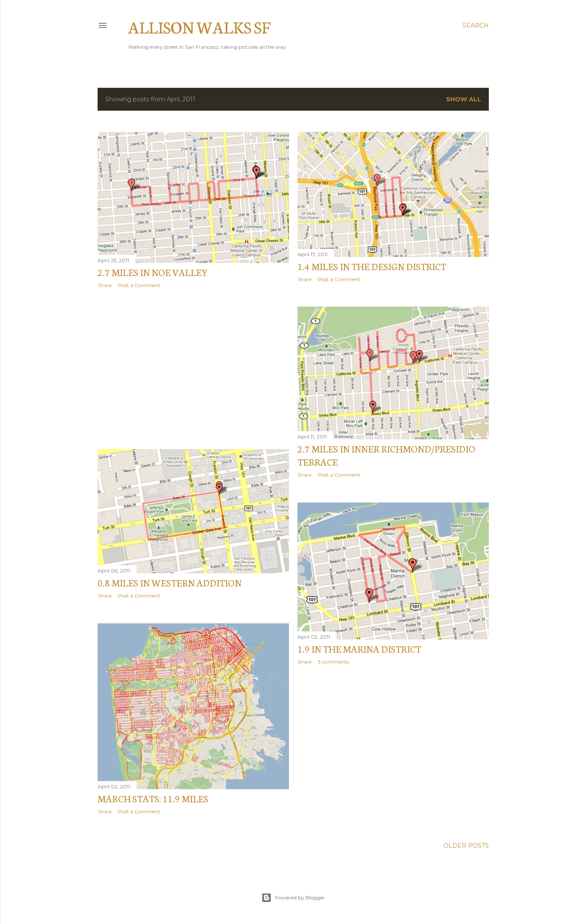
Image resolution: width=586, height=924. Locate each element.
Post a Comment (139, 285)
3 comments (333, 662)
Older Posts (466, 846)
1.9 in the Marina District (359, 649)
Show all (464, 99)
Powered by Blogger (293, 898)
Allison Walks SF (199, 27)
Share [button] (105, 285)
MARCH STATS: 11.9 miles (153, 798)
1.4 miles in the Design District (372, 266)
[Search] (476, 25)
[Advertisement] (193, 369)
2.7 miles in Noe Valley (153, 272)
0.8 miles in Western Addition (170, 582)
